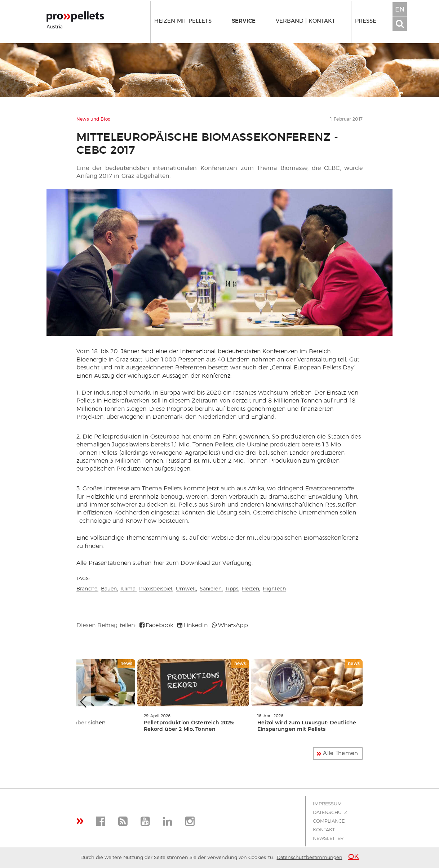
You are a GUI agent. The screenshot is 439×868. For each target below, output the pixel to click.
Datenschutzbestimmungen (310, 858)
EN (400, 10)
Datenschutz (330, 813)
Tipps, (232, 589)
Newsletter (328, 839)
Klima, (128, 589)
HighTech (274, 589)
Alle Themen (340, 753)
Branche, (87, 589)
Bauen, (110, 589)
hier (159, 563)
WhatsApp (230, 625)
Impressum (327, 804)
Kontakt (324, 830)
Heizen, (251, 589)
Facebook (156, 625)
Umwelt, (187, 589)
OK (354, 857)
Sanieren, (211, 589)
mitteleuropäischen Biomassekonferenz (302, 538)
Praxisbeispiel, (156, 589)
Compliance (329, 821)
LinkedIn (192, 625)
